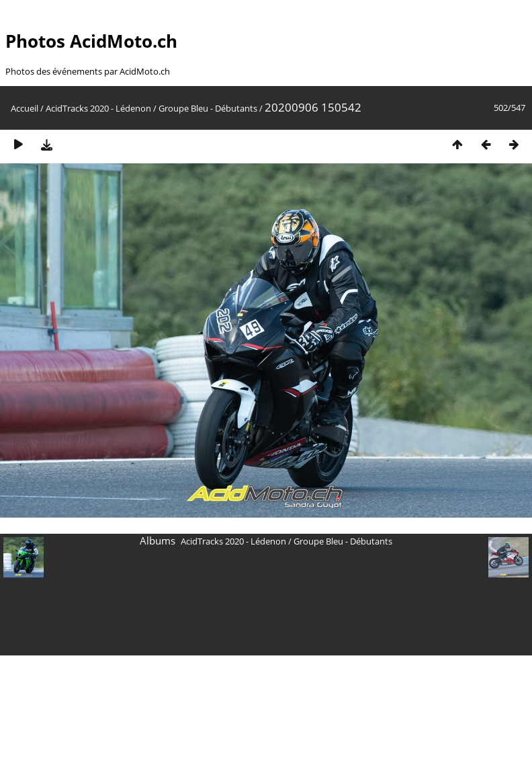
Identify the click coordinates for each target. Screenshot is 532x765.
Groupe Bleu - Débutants (208, 108)
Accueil (25, 108)
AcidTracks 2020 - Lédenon (98, 108)
